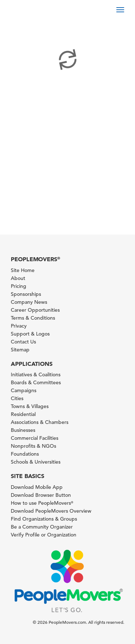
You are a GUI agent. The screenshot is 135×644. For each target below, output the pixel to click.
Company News (29, 302)
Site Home (23, 270)
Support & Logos (30, 334)
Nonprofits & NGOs (33, 446)
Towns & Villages (30, 406)
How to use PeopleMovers (42, 503)
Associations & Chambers (40, 422)
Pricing (19, 286)
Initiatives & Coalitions (36, 374)
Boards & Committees (36, 382)
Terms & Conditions (33, 318)
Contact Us (23, 342)
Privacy (19, 326)
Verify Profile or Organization (44, 535)
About (18, 278)
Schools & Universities (36, 462)
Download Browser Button (41, 495)
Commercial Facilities (35, 438)
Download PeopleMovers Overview (51, 511)
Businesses (23, 430)
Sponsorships (26, 294)
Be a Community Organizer (42, 527)
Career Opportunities (35, 310)
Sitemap (20, 350)
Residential (23, 414)
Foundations (25, 454)
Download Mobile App (37, 487)
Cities (17, 398)
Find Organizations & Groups (44, 519)
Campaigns (24, 390)
